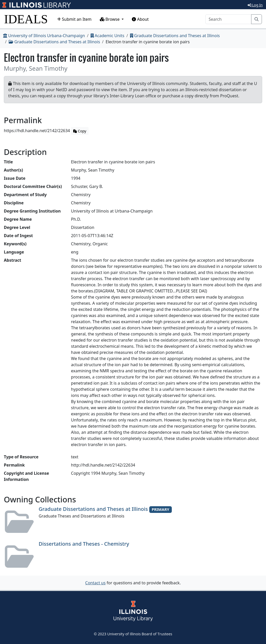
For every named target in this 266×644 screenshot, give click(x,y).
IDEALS (26, 19)
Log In (255, 5)
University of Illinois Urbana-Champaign (44, 36)
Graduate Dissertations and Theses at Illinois (175, 36)
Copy (80, 131)
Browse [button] (110, 19)
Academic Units (108, 36)
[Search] (228, 19)
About (140, 19)
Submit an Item (74, 19)
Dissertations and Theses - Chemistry (84, 544)
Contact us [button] (95, 583)
